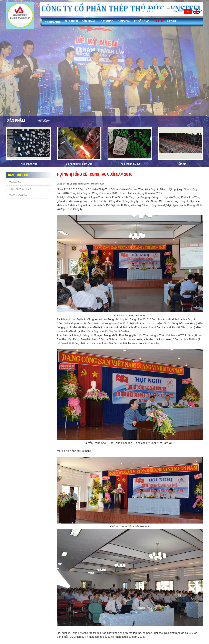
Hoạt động (106, 21)
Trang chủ (52, 22)
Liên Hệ (172, 21)
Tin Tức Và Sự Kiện (20, 189)
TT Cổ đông (142, 21)
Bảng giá (124, 21)
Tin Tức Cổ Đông (19, 196)
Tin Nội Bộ (15, 182)
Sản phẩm (88, 21)
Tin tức (158, 21)
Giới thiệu (71, 21)
